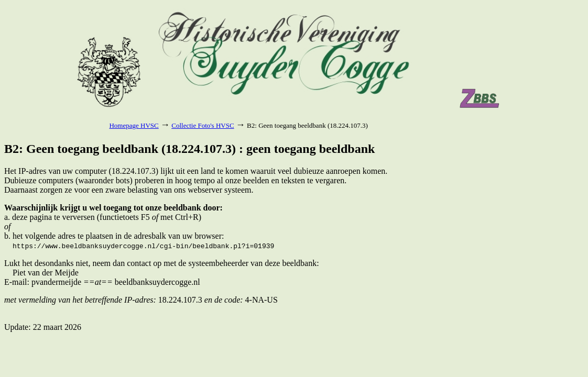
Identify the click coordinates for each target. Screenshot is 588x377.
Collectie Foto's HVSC (203, 125)
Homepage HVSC (134, 125)
